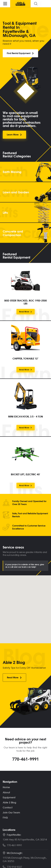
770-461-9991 (26, 759)
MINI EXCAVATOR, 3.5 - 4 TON (26, 417)
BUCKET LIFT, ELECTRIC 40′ (25, 474)
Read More (26, 312)
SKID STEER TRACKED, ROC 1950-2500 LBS (26, 302)
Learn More (14, 135)
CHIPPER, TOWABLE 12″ (25, 359)
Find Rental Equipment (20, 53)
